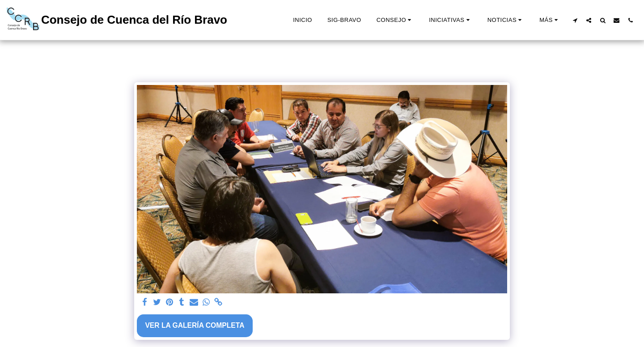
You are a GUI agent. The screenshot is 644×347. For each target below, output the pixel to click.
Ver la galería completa (195, 325)
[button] (395, 20)
